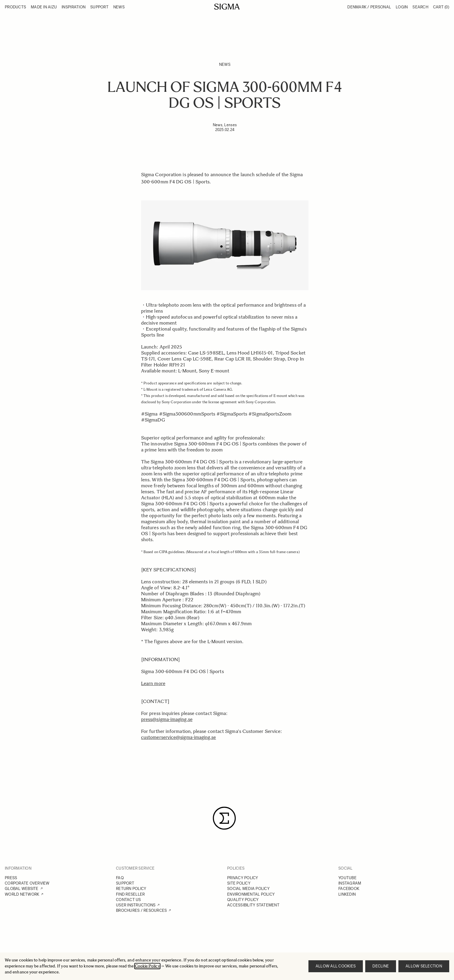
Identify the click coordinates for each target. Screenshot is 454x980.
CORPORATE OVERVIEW (27, 883)
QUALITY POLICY (243, 900)
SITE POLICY (239, 883)
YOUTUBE (347, 878)
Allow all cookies (336, 966)
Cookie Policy (147, 966)
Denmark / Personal (369, 7)
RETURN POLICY (131, 889)
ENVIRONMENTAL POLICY (251, 894)
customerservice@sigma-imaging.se (179, 737)
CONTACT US (129, 900)
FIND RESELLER (130, 894)
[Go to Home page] (227, 7)
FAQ (120, 878)
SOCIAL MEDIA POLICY (248, 889)
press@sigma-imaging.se (167, 719)
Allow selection (424, 966)
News (225, 64)
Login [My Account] (402, 7)
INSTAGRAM (350, 883)
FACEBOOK (349, 889)
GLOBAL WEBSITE (22, 889)
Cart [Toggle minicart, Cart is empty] (441, 7)
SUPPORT (125, 883)
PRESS (11, 878)
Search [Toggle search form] (420, 7)
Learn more (153, 683)
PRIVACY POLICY (243, 878)
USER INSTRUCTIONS (136, 905)
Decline (381, 966)
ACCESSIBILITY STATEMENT (253, 905)
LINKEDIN (347, 894)
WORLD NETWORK (22, 894)
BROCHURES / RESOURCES (141, 910)
